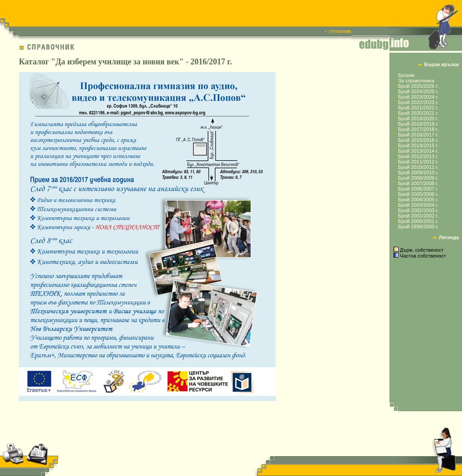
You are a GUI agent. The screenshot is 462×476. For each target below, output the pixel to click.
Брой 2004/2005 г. (418, 199)
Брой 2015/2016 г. (418, 140)
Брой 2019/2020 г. (418, 118)
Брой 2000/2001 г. (418, 221)
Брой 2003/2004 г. (418, 205)
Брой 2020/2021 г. (418, 113)
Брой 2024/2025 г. (418, 91)
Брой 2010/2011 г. (418, 167)
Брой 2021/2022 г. (418, 108)
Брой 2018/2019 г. (418, 124)
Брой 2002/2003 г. (418, 210)
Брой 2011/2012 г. (418, 162)
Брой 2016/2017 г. (418, 135)
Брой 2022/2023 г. (418, 102)
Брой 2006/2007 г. (418, 189)
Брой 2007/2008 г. (418, 183)
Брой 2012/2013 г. (418, 156)
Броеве (406, 75)
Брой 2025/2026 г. (418, 86)
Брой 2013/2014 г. (418, 151)
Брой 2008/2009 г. (418, 178)
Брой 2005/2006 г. (418, 194)
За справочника (416, 81)
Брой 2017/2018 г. (418, 129)
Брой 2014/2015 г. (418, 145)
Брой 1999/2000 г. (418, 227)
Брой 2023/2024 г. (418, 97)
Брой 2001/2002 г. (418, 216)
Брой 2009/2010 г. (418, 172)
